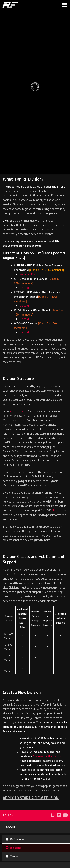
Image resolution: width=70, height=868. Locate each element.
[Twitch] (53, 815)
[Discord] (59, 815)
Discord (36, 274)
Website (25, 274)
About (10, 827)
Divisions (16, 848)
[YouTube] (65, 815)
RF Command (18, 411)
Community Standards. (47, 756)
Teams (57, 510)
